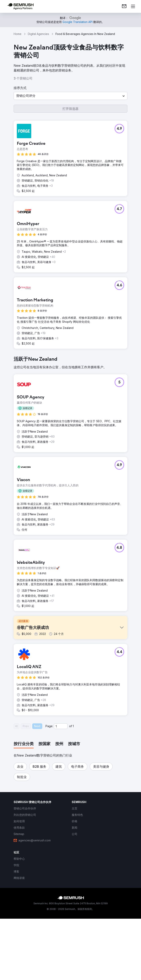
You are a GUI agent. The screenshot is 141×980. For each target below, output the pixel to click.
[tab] (24, 805)
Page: (49, 787)
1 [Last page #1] (73, 787)
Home (18, 34)
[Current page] (61, 787)
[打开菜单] (133, 6)
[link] (124, 6)
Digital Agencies (38, 34)
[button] (70, 96)
